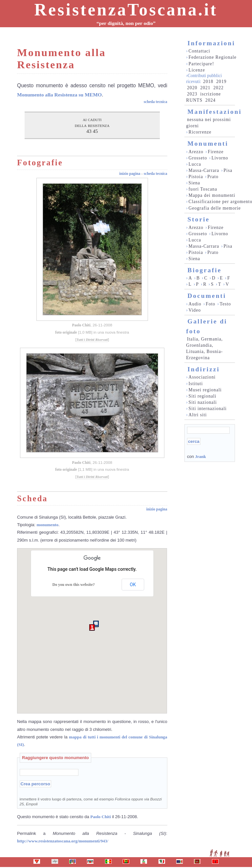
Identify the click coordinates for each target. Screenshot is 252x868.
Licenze (197, 70)
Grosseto (198, 158)
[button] (92, 628)
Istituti (196, 384)
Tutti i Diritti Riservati (92, 340)
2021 (205, 88)
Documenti (207, 296)
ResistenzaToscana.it (126, 10)
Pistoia (196, 177)
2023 (192, 94)
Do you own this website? (74, 585)
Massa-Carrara (204, 170)
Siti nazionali (203, 402)
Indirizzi (204, 369)
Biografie (204, 270)
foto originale (66, 332)
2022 (218, 88)
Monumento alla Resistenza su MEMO (59, 95)
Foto (210, 304)
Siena (194, 183)
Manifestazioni (214, 112)
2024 (210, 100)
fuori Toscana (203, 189)
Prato (213, 177)
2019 (221, 82)
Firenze (216, 152)
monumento (48, 525)
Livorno (220, 158)
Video (195, 310)
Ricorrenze (200, 132)
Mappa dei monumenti (212, 195)
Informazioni (211, 43)
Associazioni (202, 377)
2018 (208, 82)
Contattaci (199, 51)
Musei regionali (205, 390)
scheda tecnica (156, 102)
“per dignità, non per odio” (126, 23)
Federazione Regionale (213, 57)
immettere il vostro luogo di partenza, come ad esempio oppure (91, 801)
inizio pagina (130, 174)
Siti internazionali (208, 409)
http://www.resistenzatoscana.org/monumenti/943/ (63, 841)
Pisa (228, 170)
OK (133, 585)
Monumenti (208, 144)
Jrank (200, 456)
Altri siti (198, 415)
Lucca (195, 164)
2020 (192, 88)
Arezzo (196, 152)
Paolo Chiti (81, 325)
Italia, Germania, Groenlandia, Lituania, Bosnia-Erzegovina (204, 348)
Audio (195, 304)
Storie (199, 219)
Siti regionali (203, 396)
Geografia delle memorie (215, 208)
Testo (225, 304)
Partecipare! (201, 64)
